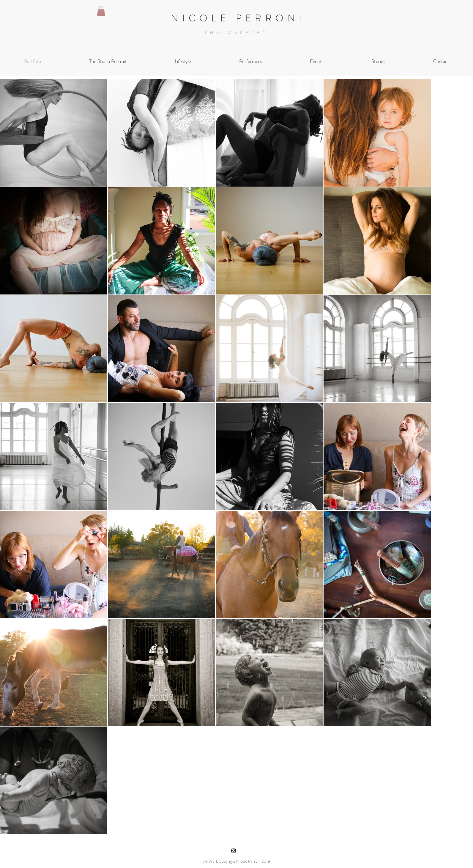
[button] (101, 11)
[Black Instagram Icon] (234, 851)
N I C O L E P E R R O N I (236, 18)
